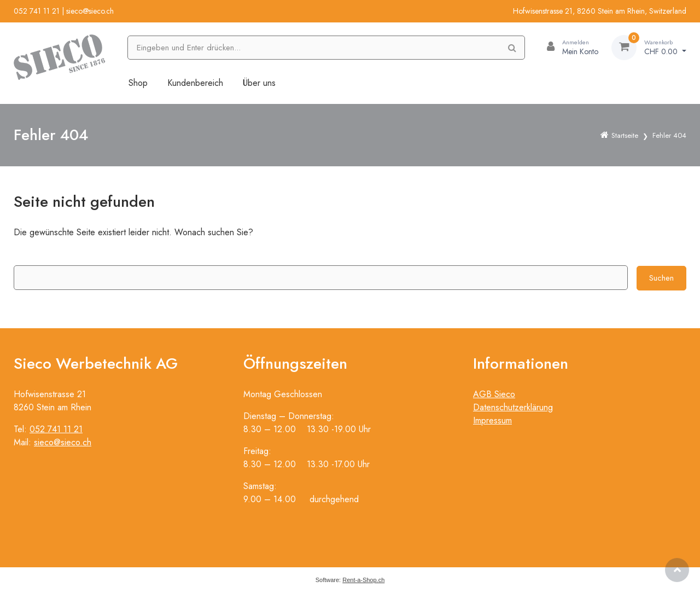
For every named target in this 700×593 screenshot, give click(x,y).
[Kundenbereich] (568, 48)
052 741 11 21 (37, 11)
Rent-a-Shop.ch (363, 580)
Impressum (492, 420)
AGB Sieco (494, 394)
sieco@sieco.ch (90, 11)
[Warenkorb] (649, 48)
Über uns (259, 83)
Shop (138, 83)
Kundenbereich (195, 83)
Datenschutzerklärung (513, 407)
